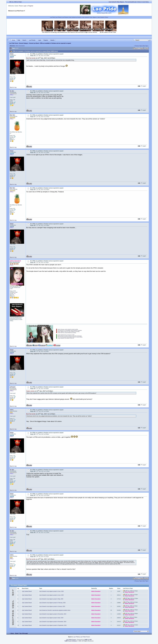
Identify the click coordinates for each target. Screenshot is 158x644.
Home (14, 40)
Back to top (13, 87)
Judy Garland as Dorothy (75, 17)
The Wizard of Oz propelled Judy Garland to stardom (70, 330)
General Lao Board (34, 43)
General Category (24, 43)
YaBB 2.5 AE (88, 640)
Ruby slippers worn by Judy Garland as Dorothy (69, 332)
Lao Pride (52, 17)
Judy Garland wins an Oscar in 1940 (66, 335)
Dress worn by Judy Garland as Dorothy (67, 333)
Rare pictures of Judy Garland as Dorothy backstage (70, 336)
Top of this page (23, 633)
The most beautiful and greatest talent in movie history (70, 337)
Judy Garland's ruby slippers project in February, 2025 (52, 603)
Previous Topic (138, 46)
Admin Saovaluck (20, 46)
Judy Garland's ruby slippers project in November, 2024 (53, 622)
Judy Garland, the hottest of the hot (66, 338)
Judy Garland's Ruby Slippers (89, 17)
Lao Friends (32, 40)
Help (19, 40)
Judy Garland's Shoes (103, 17)
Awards (52, 40)
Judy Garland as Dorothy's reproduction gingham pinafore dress (55, 610)
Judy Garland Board (27, 591)
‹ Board (17, 633)
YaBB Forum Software (71, 641)
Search (24, 40)
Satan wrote (30, 391)
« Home (12, 633)
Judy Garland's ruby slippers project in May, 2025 (51, 599)
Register (31, 6)
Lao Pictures (65, 17)
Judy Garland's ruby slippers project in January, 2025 (52, 606)
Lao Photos (58, 17)
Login (25, 6)
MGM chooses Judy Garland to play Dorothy (68, 329)
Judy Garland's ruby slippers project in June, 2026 (51, 591)
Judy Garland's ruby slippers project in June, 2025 (51, 595)
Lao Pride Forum (14, 43)
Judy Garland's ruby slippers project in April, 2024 (51, 618)
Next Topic (145, 46)
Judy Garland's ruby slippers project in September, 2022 (53, 625)
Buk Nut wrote (31, 58)
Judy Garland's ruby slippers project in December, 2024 (53, 614)
